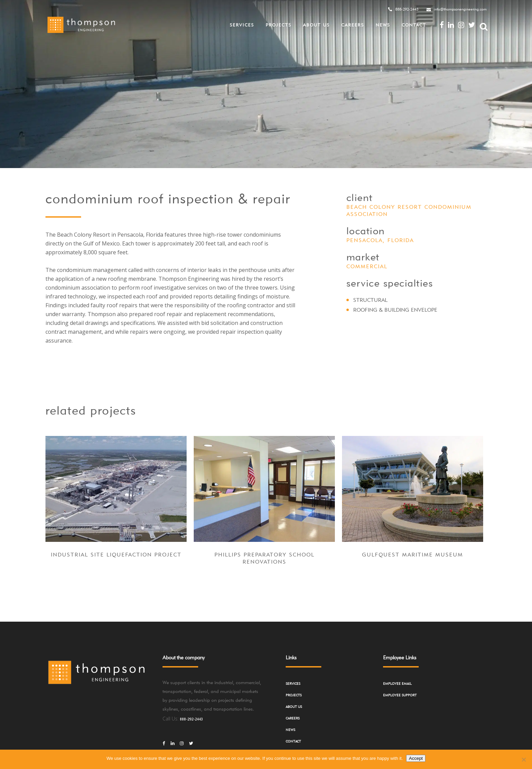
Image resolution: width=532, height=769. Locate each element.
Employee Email (397, 683)
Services (293, 683)
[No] (524, 759)
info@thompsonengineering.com (460, 9)
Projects (294, 695)
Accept (416, 758)
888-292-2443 (407, 9)
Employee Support (400, 695)
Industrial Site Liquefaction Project (116, 555)
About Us (294, 707)
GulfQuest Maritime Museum (413, 555)
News (290, 730)
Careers (293, 718)
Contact (293, 741)
